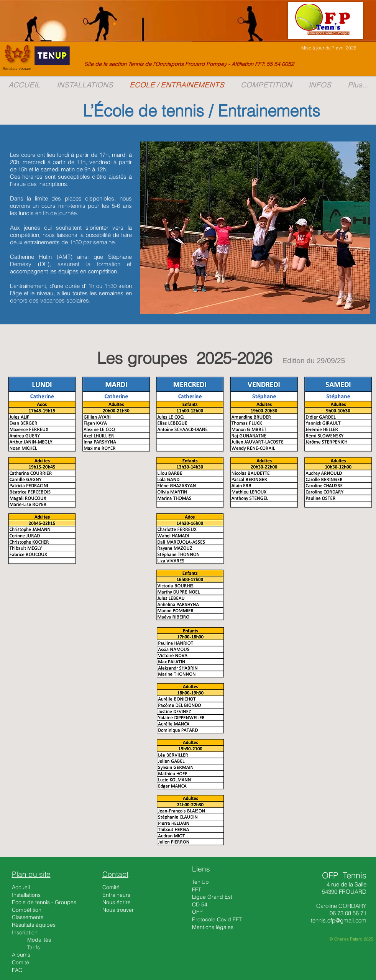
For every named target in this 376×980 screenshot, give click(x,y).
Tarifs (34, 947)
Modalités (39, 940)
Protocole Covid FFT (217, 919)
